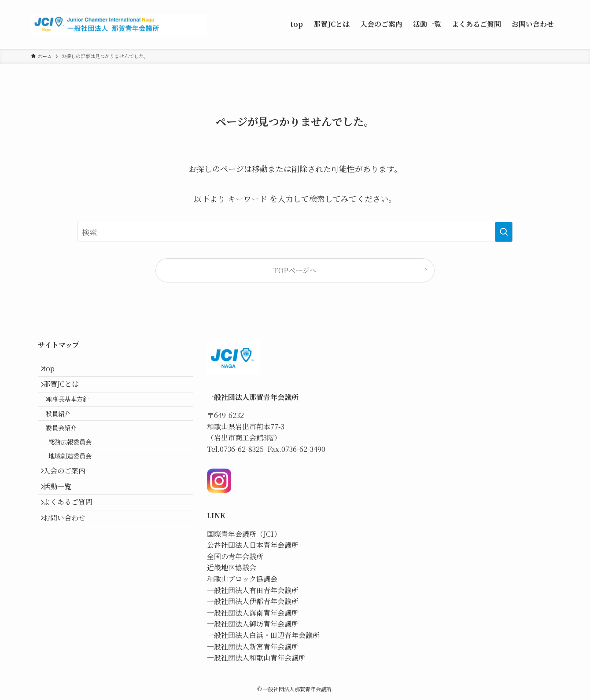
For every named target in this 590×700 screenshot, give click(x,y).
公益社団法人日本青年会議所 (253, 545)
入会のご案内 (70, 507)
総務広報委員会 (80, 468)
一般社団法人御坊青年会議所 (253, 624)
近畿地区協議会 (232, 567)
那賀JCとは (66, 392)
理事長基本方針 (75, 412)
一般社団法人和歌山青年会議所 (256, 658)
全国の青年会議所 (235, 556)
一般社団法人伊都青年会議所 (253, 601)
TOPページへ (295, 270)
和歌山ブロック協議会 (242, 579)
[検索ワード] (295, 232)
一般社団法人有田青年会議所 (253, 590)
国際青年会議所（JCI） (244, 534)
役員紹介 (66, 431)
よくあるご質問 (73, 548)
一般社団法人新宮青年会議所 (253, 647)
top (54, 371)
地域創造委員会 (80, 487)
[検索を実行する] (504, 232)
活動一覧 (63, 527)
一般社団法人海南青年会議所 (253, 613)
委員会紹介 (69, 449)
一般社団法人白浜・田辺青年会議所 (263, 635)
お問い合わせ (70, 569)
